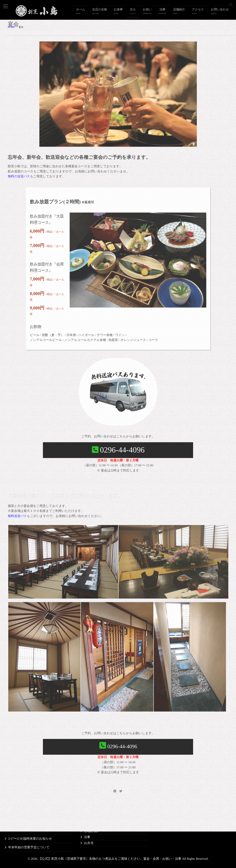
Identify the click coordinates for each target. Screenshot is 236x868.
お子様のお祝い (95, 825)
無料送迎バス (17, 463)
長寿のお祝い (94, 819)
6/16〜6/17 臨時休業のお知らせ (30, 830)
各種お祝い (92, 831)
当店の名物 (120, 13)
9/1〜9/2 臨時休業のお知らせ (29, 821)
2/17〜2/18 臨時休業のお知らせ (30, 839)
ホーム (104, 13)
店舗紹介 (186, 13)
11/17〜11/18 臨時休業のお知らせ (32, 813)
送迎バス (166, 801)
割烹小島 (166, 796)
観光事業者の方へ (173, 813)
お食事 (136, 13)
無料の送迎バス (19, 164)
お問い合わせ (221, 13)
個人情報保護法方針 (174, 825)
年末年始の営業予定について (29, 847)
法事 (172, 13)
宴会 (148, 13)
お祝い (160, 13)
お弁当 (89, 843)
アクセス (202, 13)
